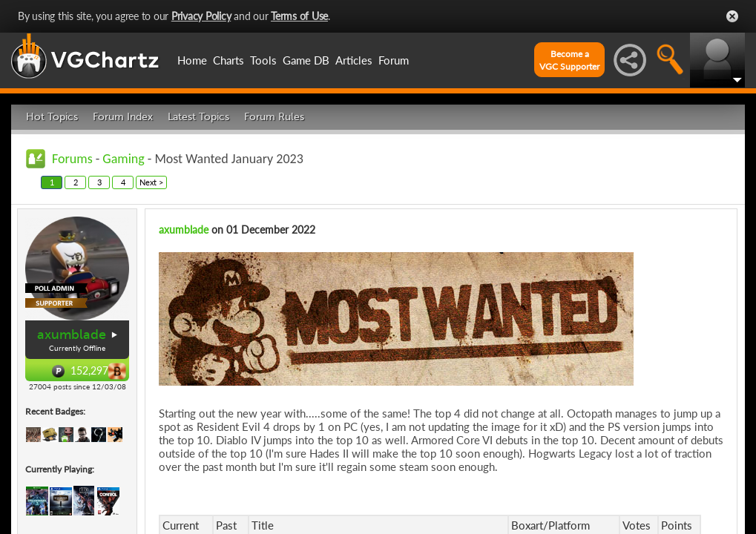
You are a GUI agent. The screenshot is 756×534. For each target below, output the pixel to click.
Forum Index (123, 117)
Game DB (306, 60)
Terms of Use (299, 16)
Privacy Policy (201, 16)
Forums (72, 159)
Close (732, 16)
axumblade (72, 334)
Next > (151, 182)
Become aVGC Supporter (569, 60)
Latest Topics (198, 117)
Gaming (123, 159)
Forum (394, 60)
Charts (229, 60)
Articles (354, 60)
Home (192, 60)
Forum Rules (274, 117)
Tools (263, 60)
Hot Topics (52, 117)
